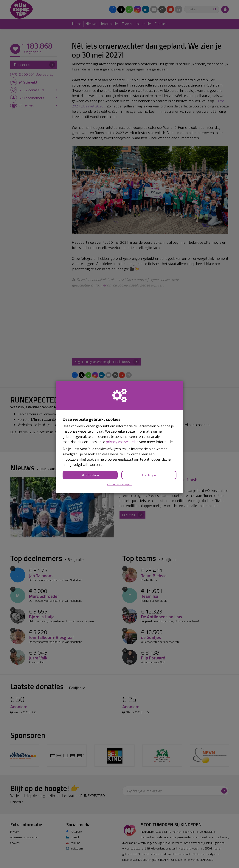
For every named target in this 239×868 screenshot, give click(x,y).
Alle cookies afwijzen (119, 484)
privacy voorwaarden (122, 442)
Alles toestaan (90, 475)
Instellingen (149, 475)
